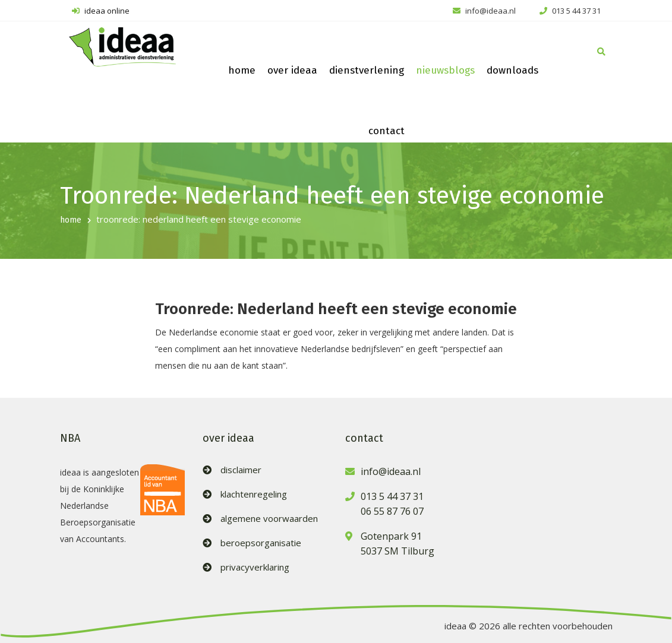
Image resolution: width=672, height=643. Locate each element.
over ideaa (292, 70)
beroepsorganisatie (261, 543)
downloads (512, 70)
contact (387, 131)
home (242, 70)
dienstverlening (367, 70)
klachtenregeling (254, 494)
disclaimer (241, 470)
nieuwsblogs (445, 70)
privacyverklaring (255, 567)
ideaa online (101, 11)
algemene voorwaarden (269, 519)
